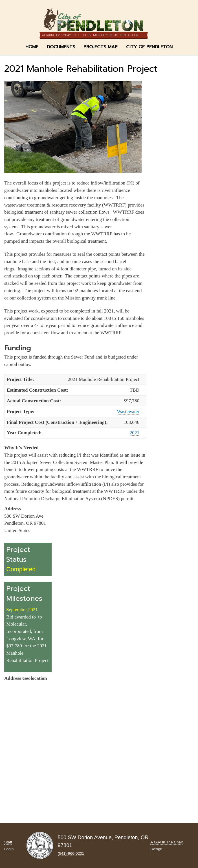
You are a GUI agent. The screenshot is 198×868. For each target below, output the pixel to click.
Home (32, 47)
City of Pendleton (149, 47)
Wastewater (128, 412)
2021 (135, 433)
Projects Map (101, 47)
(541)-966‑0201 (71, 853)
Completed (21, 569)
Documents (61, 47)
